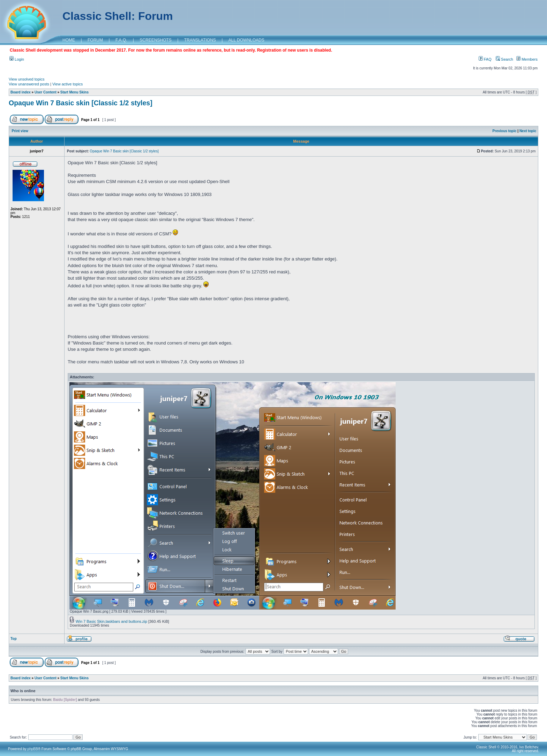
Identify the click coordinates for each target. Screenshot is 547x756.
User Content (46, 92)
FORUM (95, 40)
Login (17, 59)
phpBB (33, 749)
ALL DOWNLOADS (246, 40)
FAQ (485, 59)
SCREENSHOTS (155, 40)
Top (14, 639)
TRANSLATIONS (200, 40)
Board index (21, 92)
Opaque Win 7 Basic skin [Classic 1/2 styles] (81, 103)
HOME (69, 40)
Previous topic (505, 131)
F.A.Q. (121, 40)
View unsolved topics (27, 79)
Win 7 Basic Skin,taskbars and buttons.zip (111, 621)
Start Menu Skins (74, 92)
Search (504, 59)
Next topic (528, 131)
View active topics (68, 84)
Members (527, 59)
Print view (20, 131)
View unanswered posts (29, 84)
